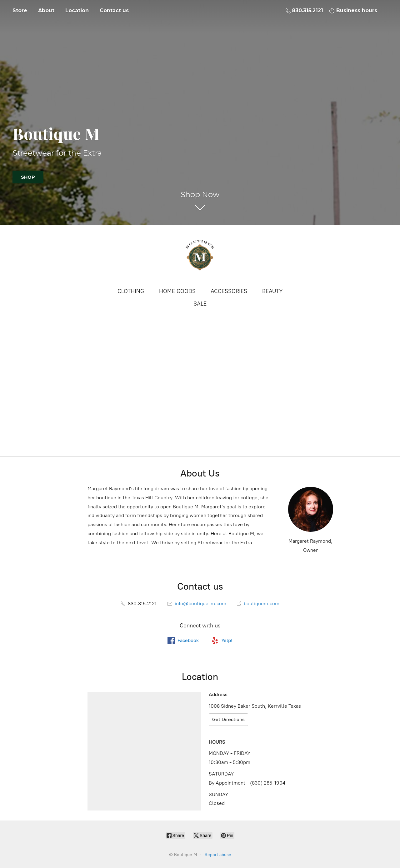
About (46, 10)
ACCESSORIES (229, 291)
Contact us (114, 10)
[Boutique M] (200, 256)
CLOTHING (131, 291)
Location (77, 10)
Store (20, 10)
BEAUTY (272, 291)
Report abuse (218, 855)
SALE (200, 304)
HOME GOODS (177, 291)
